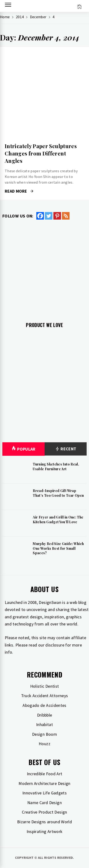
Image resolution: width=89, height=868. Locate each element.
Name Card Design (44, 803)
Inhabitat (44, 724)
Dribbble (45, 715)
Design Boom (44, 734)
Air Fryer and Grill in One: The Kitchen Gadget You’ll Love (58, 520)
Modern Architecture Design (44, 783)
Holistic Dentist (45, 686)
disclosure (55, 645)
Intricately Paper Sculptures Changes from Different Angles (41, 153)
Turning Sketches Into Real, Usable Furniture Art (56, 467)
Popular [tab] (23, 449)
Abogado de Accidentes (44, 705)
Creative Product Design (44, 812)
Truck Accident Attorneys (45, 696)
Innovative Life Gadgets (44, 793)
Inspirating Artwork (45, 831)
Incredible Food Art (45, 774)
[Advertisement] (44, 267)
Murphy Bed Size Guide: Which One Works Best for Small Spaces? (58, 548)
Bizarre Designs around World (44, 822)
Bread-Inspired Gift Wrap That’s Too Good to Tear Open (58, 493)
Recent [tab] (66, 449)
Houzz (44, 744)
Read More (19, 191)
